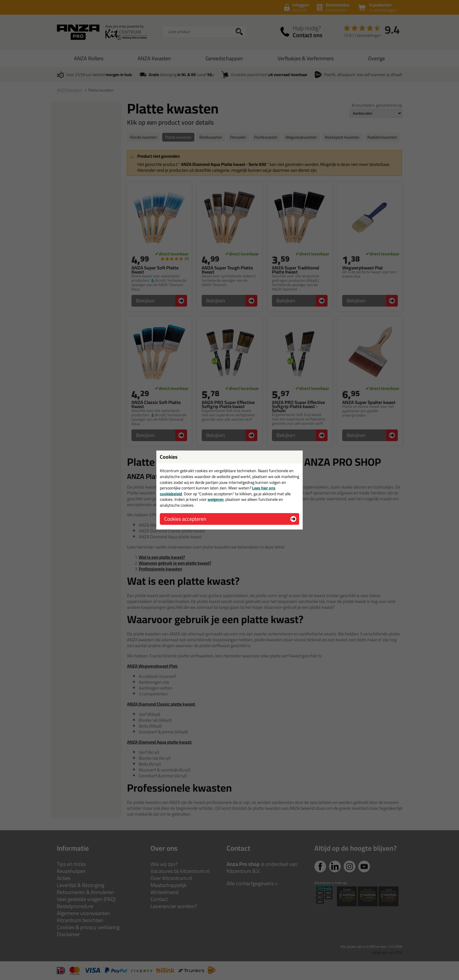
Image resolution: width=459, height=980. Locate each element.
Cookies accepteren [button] (185, 519)
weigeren (216, 499)
